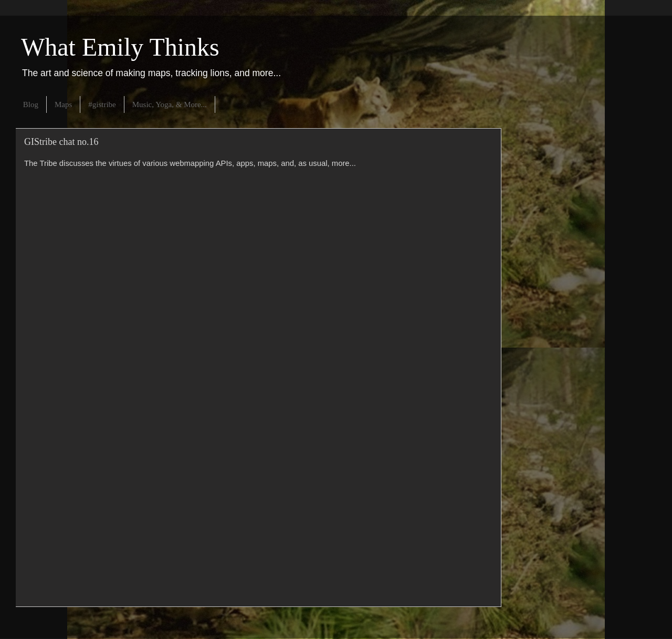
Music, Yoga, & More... (170, 104)
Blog (31, 104)
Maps (63, 104)
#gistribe (102, 104)
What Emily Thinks (120, 47)
